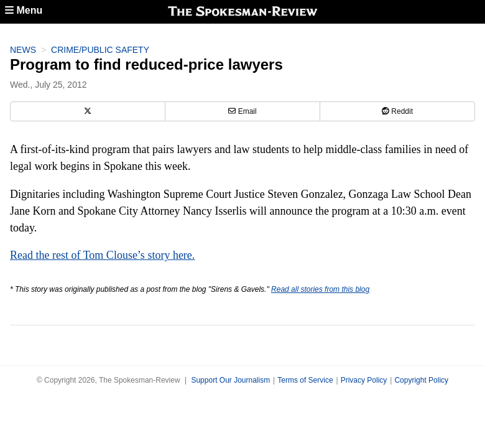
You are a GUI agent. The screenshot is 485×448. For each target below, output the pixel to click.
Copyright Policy (421, 380)
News (23, 50)
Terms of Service (305, 380)
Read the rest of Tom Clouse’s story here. (102, 255)
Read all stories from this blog (320, 289)
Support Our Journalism (230, 380)
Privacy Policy (364, 380)
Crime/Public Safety (100, 50)
